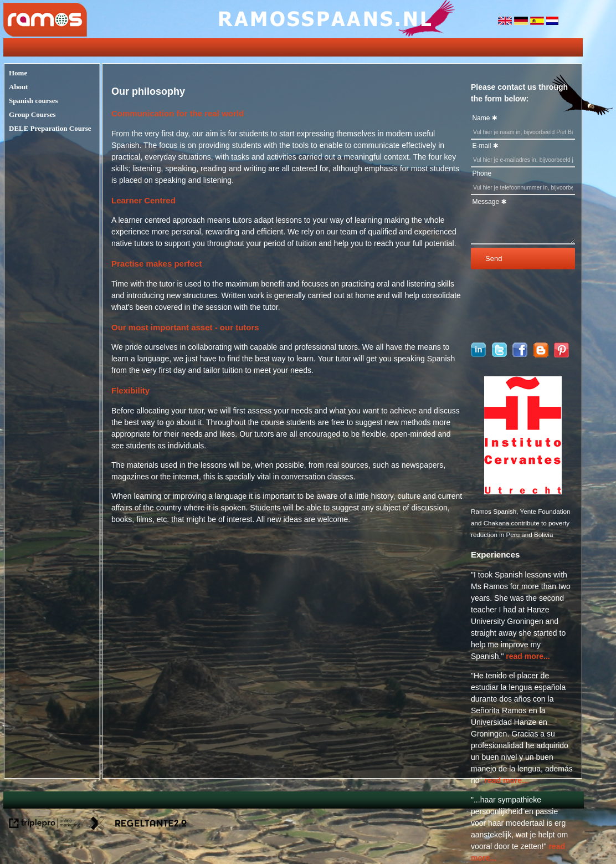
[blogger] (541, 355)
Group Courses (32, 114)
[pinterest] (561, 355)
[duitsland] (522, 22)
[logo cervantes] (523, 492)
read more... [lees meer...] (528, 656)
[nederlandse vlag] (552, 22)
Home (18, 73)
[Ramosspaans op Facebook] (520, 354)
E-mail (481, 146)
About (19, 87)
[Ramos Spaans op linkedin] (478, 354)
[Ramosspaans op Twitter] (499, 354)
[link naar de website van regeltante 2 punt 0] (139, 825)
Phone (482, 173)
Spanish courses (34, 101)
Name (481, 118)
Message (486, 202)
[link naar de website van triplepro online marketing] (45, 825)
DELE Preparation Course (50, 128)
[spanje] (538, 22)
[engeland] (506, 22)
